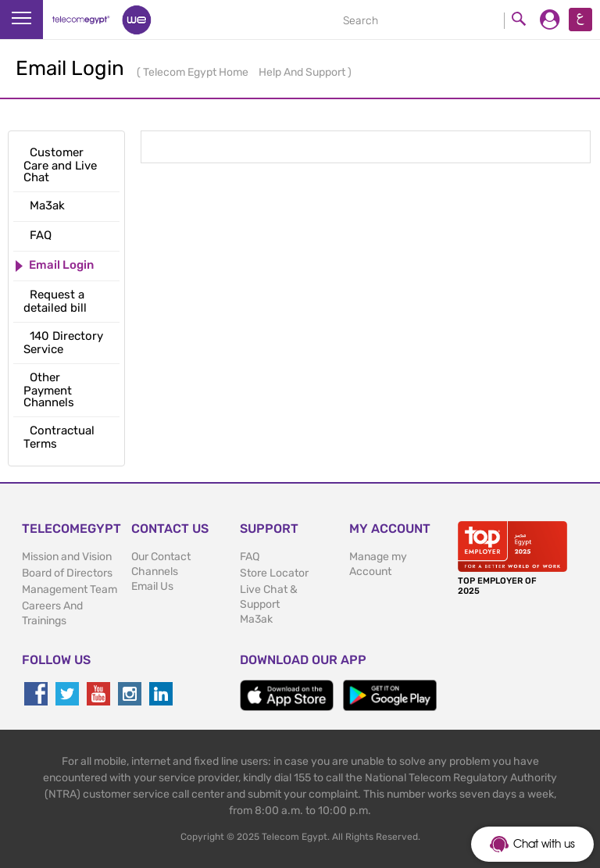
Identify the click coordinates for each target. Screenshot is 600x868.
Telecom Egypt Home (197, 72)
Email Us (152, 586)
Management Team (70, 589)
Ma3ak (256, 619)
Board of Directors (67, 573)
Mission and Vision (67, 557)
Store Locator (274, 573)
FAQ (250, 557)
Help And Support (303, 72)
